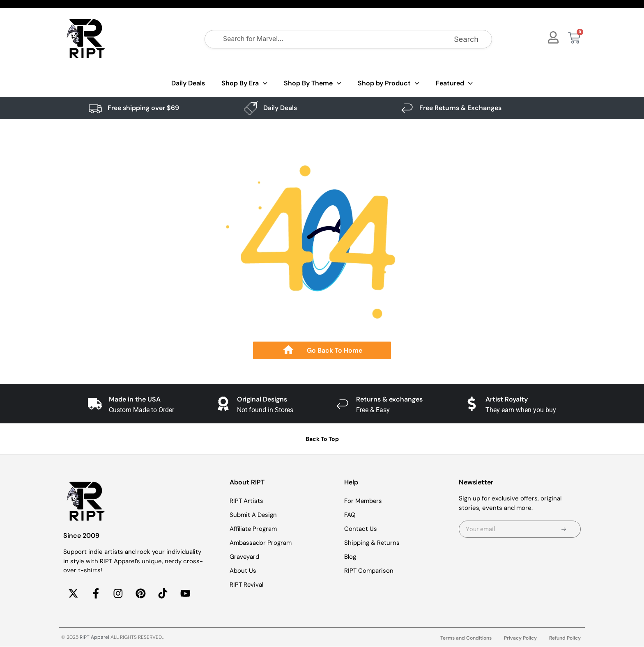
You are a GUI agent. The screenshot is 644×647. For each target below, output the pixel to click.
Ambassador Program (261, 543)
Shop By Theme (313, 84)
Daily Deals (188, 83)
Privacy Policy (520, 638)
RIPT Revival (247, 585)
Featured (454, 84)
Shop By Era (244, 84)
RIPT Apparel (94, 638)
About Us (243, 571)
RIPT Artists (246, 501)
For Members (363, 501)
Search (466, 39)
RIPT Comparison (369, 571)
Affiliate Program (253, 529)
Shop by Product (389, 84)
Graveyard (245, 557)
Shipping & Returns (372, 543)
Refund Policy (565, 638)
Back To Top (322, 439)
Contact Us (361, 529)
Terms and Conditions (466, 638)
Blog (350, 557)
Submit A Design (253, 515)
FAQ (350, 515)
